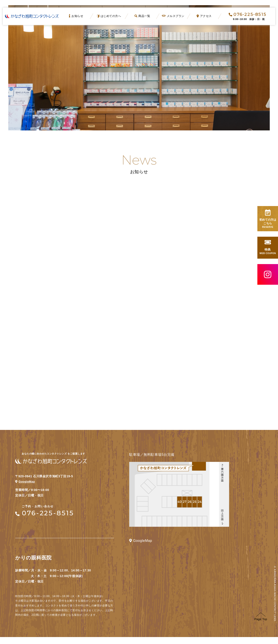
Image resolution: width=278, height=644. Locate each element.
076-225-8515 (247, 14)
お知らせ (76, 16)
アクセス (204, 16)
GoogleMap (26, 489)
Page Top (261, 624)
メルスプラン (173, 16)
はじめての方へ (109, 16)
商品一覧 (142, 16)
